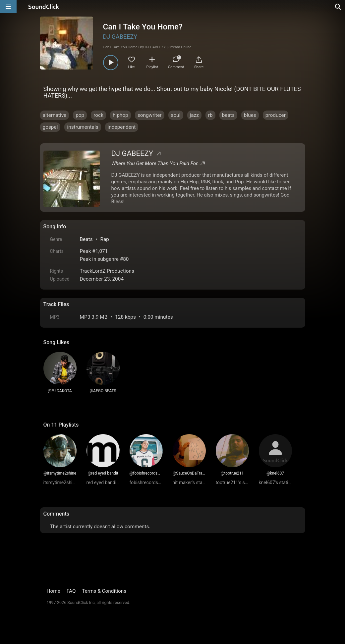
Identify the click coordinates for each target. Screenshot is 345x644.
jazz (194, 115)
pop (80, 115)
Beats (86, 239)
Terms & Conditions (104, 591)
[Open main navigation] (8, 7)
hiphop (120, 115)
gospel (50, 127)
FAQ (71, 591)
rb (210, 115)
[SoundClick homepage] (44, 7)
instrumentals (83, 127)
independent (122, 127)
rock (98, 115)
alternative (55, 115)
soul (176, 115)
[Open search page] (338, 7)
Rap (105, 239)
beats (228, 115)
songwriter (150, 115)
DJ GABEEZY (120, 37)
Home (54, 591)
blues (250, 115)
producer (276, 115)
